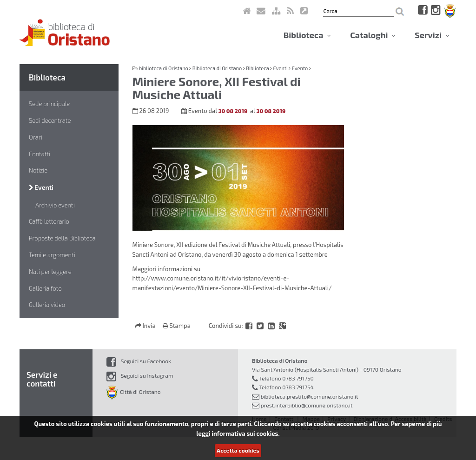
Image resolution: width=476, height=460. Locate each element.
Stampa (177, 326)
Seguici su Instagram (140, 375)
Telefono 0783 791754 (286, 387)
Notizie (38, 170)
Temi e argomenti (52, 255)
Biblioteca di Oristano (217, 68)
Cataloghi (373, 35)
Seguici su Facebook (139, 361)
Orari (36, 137)
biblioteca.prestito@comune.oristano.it (310, 396)
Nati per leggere (50, 272)
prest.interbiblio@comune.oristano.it (307, 405)
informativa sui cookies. (245, 433)
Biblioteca (307, 35)
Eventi (41, 187)
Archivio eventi (55, 205)
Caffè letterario (49, 221)
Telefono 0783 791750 (286, 378)
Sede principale (49, 104)
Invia (146, 326)
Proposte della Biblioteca (62, 238)
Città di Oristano (134, 392)
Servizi (432, 35)
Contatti (40, 154)
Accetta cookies (238, 450)
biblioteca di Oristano (164, 68)
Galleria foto (45, 288)
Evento (300, 68)
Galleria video (47, 305)
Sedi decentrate (50, 120)
